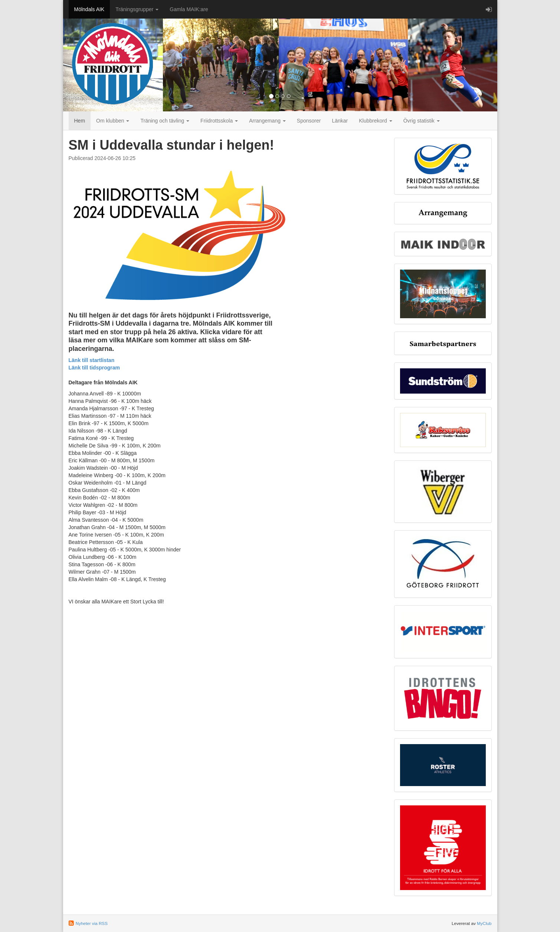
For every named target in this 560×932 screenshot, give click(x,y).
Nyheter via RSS (92, 923)
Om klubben (113, 121)
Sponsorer (309, 121)
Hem (80, 121)
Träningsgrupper (137, 9)
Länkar (340, 121)
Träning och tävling (165, 121)
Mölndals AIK (89, 9)
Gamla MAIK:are (189, 9)
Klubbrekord (375, 121)
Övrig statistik (422, 121)
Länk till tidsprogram (94, 368)
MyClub (484, 923)
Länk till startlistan (92, 360)
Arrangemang (267, 121)
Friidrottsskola (219, 121)
